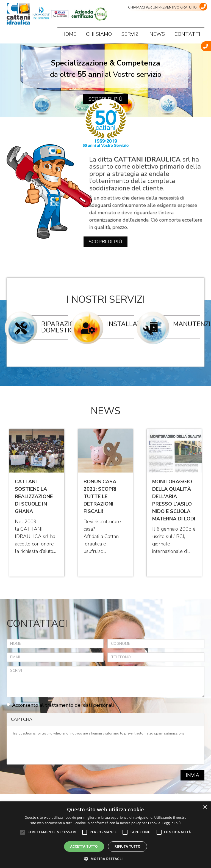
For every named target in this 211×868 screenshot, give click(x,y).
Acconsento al (60, 705)
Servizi (131, 34)
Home (69, 34)
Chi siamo (99, 34)
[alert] (105, 835)
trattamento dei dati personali (79, 705)
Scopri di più (105, 227)
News (157, 34)
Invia (192, 775)
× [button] (205, 807)
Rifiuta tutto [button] (128, 846)
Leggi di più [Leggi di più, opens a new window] (172, 823)
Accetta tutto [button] (84, 846)
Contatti (187, 34)
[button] (105, 859)
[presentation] (53, 749)
